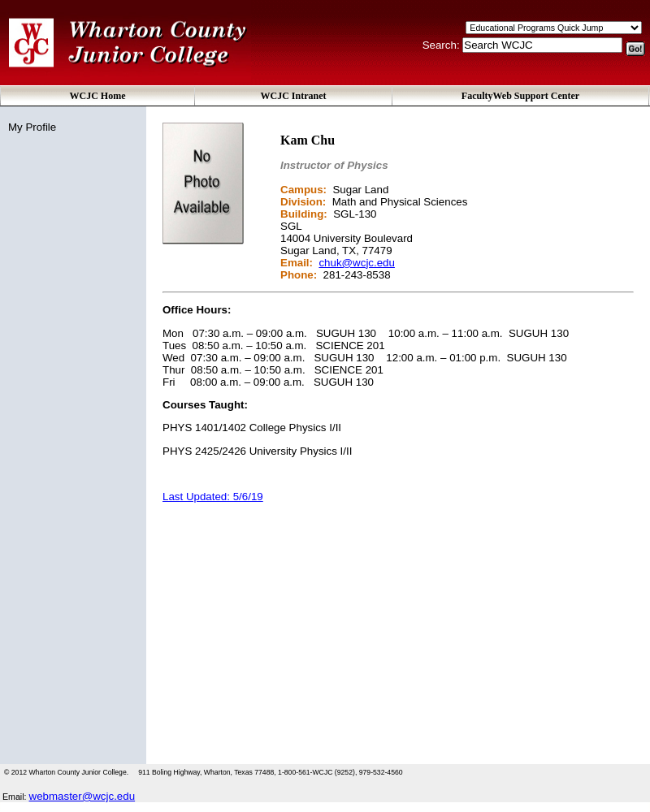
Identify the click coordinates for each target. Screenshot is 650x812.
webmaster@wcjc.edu (82, 796)
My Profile (32, 127)
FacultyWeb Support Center (520, 96)
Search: (443, 45)
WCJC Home (98, 96)
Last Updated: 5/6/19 (213, 497)
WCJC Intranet (294, 96)
